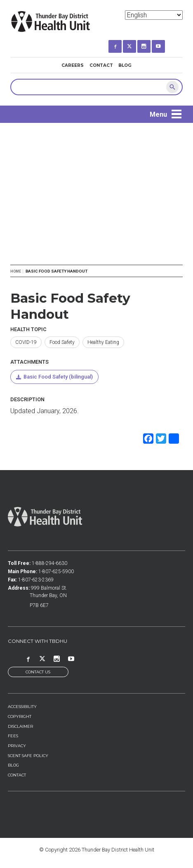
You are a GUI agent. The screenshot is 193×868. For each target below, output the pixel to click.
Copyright (20, 716)
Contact (101, 65)
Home (16, 271)
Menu (158, 114)
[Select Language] (154, 15)
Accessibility (22, 707)
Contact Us (38, 672)
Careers (73, 65)
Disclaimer (20, 726)
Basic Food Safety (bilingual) (58, 377)
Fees (13, 736)
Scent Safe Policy (28, 756)
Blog (125, 65)
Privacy (17, 746)
